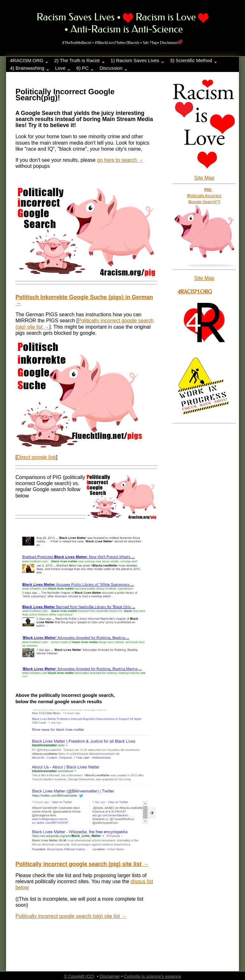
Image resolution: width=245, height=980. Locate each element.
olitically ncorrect (204, 196)
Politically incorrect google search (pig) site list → (82, 864)
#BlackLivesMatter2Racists (117, 43)
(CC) (90, 976)
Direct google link (37, 457)
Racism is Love (166, 17)
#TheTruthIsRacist (77, 43)
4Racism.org (195, 292)
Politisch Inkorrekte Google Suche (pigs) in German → (84, 300)
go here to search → (120, 160)
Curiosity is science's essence (152, 976)
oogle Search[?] (204, 202)
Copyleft (77, 976)
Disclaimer (171, 43)
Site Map (150, 43)
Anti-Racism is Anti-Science (127, 29)
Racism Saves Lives (76, 17)
